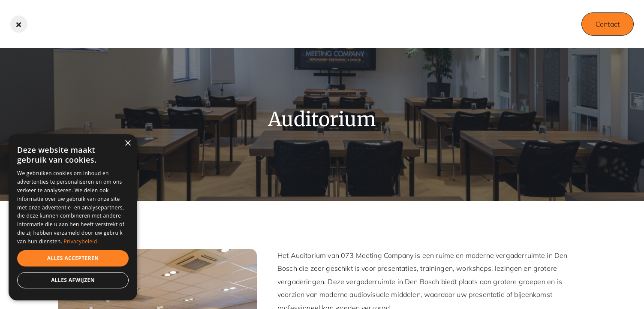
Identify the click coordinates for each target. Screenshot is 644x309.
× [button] (128, 144)
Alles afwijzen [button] (73, 280)
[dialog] (73, 217)
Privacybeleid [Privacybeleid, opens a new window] (81, 241)
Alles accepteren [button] (73, 258)
